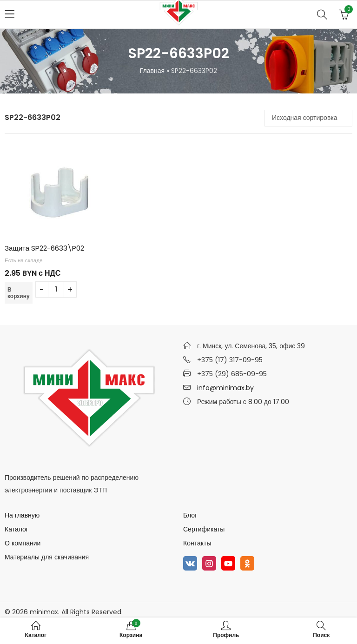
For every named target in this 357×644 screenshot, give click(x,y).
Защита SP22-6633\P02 (44, 248)
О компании (23, 543)
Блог (190, 515)
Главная (152, 71)
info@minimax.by (225, 388)
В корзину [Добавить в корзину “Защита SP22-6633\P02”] (19, 293)
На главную (22, 515)
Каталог (17, 529)
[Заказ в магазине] (308, 118)
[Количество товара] (56, 289)
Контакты (197, 543)
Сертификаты (204, 529)
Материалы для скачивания (47, 557)
